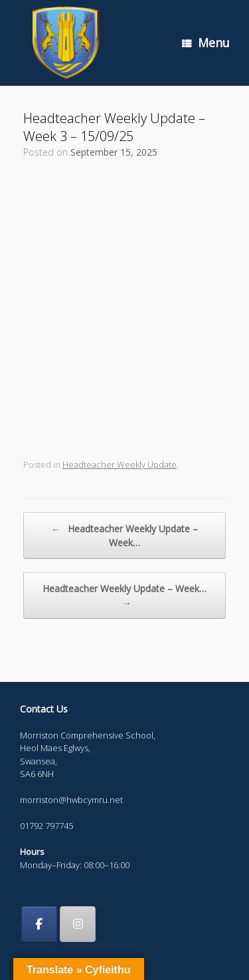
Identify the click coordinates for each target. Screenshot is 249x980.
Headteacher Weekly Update (120, 464)
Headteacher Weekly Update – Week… (124, 535)
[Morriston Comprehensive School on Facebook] (39, 924)
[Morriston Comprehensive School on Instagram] (78, 924)
